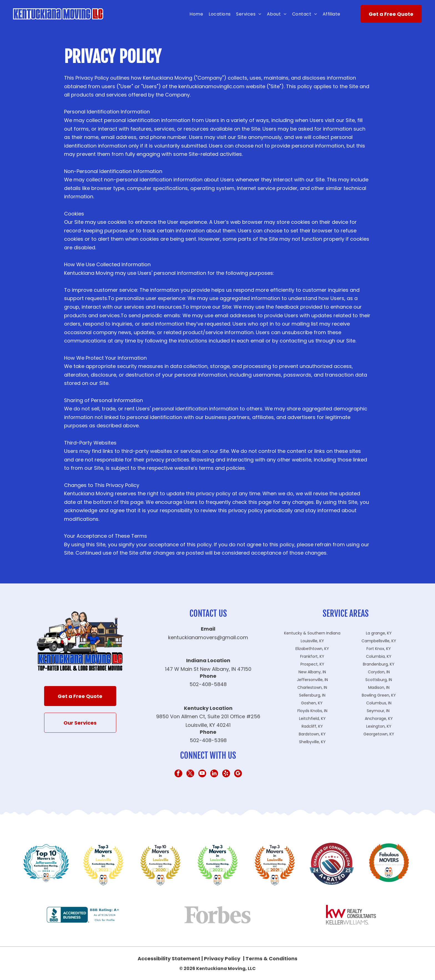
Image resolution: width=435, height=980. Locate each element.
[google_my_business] (238, 774)
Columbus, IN (379, 703)
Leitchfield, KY (312, 719)
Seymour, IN (378, 711)
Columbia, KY (379, 656)
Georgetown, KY (379, 734)
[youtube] (202, 774)
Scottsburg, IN (379, 680)
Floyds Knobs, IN (312, 711)
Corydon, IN (379, 672)
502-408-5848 (208, 684)
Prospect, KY (312, 664)
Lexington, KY (379, 726)
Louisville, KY (312, 641)
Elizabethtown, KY (312, 649)
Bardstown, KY (312, 734)
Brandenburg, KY (379, 664)
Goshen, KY (312, 703)
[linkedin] (214, 774)
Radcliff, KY (312, 726)
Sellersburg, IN (312, 695)
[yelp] (226, 774)
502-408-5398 (208, 740)
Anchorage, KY (379, 719)
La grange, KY (379, 633)
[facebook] (178, 774)
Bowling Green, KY (379, 695)
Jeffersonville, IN (312, 680)
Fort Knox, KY (379, 649)
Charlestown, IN (312, 687)
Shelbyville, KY (312, 742)
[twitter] (190, 774)
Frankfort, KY (312, 656)
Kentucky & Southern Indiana (312, 633)
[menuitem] (196, 14)
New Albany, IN (312, 672)
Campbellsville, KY (379, 641)
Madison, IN (379, 687)
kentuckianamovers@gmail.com (208, 637)
